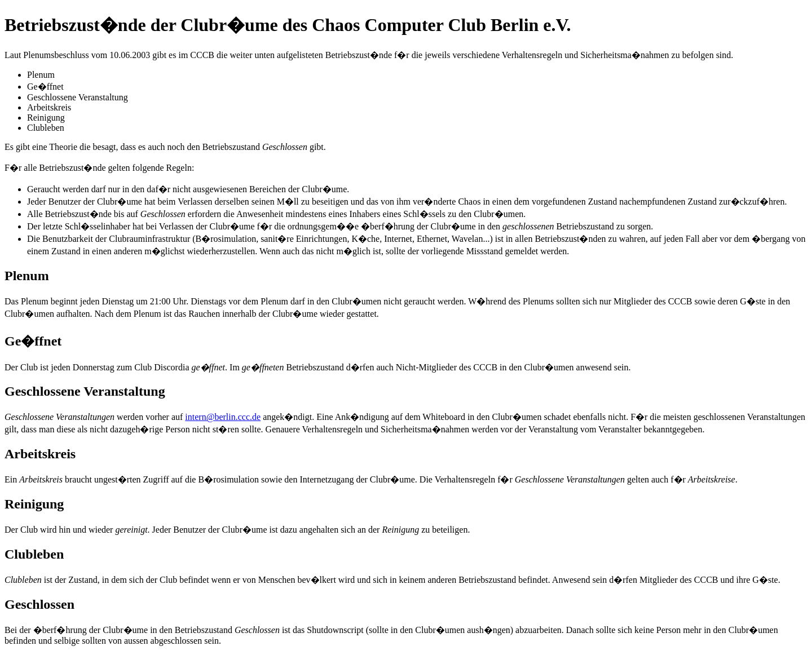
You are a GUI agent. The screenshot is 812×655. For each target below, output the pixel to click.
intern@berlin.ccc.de (223, 417)
